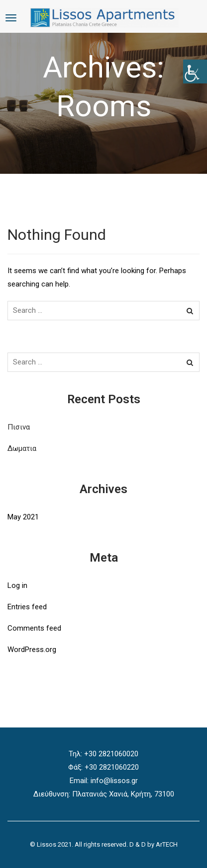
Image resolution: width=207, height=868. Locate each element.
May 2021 (23, 517)
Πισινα (19, 427)
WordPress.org (32, 650)
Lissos (47, 844)
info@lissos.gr (114, 781)
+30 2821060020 (111, 754)
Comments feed (34, 628)
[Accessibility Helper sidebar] (195, 72)
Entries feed (27, 607)
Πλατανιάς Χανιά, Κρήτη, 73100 (123, 794)
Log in (17, 585)
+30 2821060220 (112, 767)
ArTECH (167, 844)
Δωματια (22, 448)
